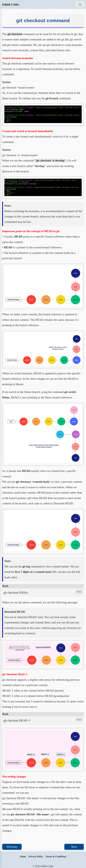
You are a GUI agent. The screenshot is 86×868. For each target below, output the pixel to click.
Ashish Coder (10, 4)
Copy (79, 592)
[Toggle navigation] (80, 4)
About (23, 856)
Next (74, 847)
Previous (12, 847)
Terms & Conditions (56, 856)
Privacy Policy (36, 856)
